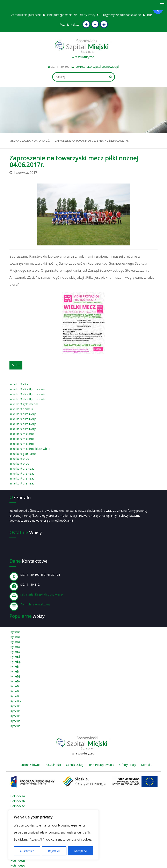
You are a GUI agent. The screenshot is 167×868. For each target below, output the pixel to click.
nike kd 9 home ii (21, 409)
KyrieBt (15, 726)
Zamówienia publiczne (26, 15)
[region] (53, 835)
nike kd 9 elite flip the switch (29, 389)
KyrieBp (15, 706)
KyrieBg (15, 661)
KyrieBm (16, 691)
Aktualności (43, 141)
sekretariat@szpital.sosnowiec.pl (97, 67)
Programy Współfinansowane (121, 15)
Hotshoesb (18, 801)
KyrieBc (15, 642)
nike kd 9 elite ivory (23, 414)
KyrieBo (16, 701)
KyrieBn (15, 696)
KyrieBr (15, 716)
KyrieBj (15, 676)
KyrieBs (15, 721)
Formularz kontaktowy (35, 604)
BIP (149, 15)
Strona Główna (31, 765)
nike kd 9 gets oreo (23, 454)
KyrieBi (15, 671)
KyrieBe (15, 652)
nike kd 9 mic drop (22, 434)
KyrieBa (15, 632)
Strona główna (20, 141)
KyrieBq (15, 711)
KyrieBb (15, 637)
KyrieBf (15, 657)
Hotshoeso (18, 865)
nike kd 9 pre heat (22, 468)
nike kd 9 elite (19, 384)
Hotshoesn (18, 860)
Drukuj (16, 365)
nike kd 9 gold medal (24, 404)
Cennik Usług (75, 765)
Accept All (81, 851)
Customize (27, 851)
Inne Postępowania (101, 765)
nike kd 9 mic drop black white (30, 449)
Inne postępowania (60, 15)
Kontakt (146, 765)
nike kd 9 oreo (20, 459)
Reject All (54, 851)
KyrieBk (15, 681)
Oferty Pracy (87, 15)
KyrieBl (15, 686)
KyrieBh (15, 666)
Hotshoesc (17, 806)
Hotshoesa (18, 796)
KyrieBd (15, 647)
